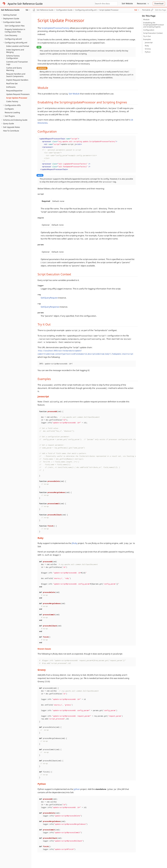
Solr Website (127, 3)
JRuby (75, 543)
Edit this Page (161, 10)
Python (148, 52)
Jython (77, 789)
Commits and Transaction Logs (17, 63)
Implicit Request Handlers (17, 80)
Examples (147, 39)
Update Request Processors (18, 94)
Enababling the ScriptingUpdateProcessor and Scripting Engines (154, 25)
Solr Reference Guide (45, 10)
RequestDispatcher (14, 91)
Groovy (148, 49)
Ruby (147, 46)
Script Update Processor (17, 98)
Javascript (149, 42)
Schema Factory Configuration (13, 57)
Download (159, 3)
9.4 (136, 10)
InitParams (11, 87)
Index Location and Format (18, 46)
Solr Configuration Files (15, 26)
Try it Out (147, 36)
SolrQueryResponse (50, 307)
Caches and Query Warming (14, 69)
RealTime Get (12, 83)
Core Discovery (11, 35)
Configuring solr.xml (13, 39)
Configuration (149, 30)
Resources (142, 3)
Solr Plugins (10, 116)
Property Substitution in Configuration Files (15, 31)
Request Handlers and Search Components (16, 75)
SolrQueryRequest (49, 298)
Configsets (9, 109)
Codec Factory (12, 101)
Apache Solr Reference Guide (25, 4)
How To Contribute (11, 131)
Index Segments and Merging (15, 51)
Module (146, 19)
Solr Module (74, 94)
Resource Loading (12, 112)
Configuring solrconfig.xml (16, 43)
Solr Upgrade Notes (11, 127)
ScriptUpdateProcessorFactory (55, 28)
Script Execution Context (153, 33)
